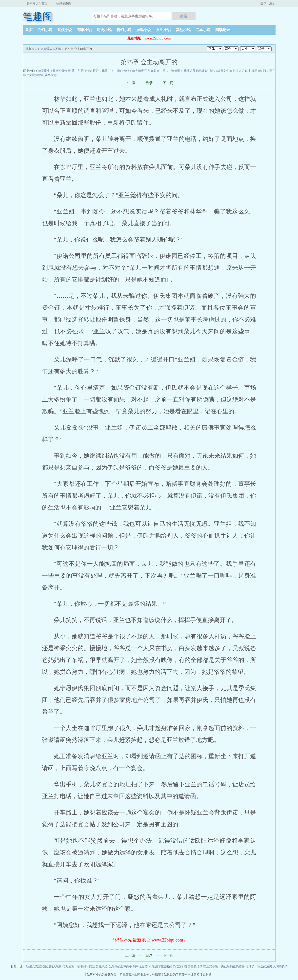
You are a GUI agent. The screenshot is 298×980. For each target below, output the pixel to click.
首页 (29, 30)
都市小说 (84, 30)
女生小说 (163, 30)
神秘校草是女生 (219, 71)
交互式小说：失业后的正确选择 (224, 966)
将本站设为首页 (37, 3)
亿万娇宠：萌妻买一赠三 (79, 966)
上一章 (130, 83)
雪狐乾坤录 (195, 966)
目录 (149, 83)
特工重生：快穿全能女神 (54, 71)
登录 (263, 3)
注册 (272, 3)
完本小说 (203, 30)
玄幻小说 (45, 30)
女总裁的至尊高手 (120, 966)
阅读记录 (223, 30)
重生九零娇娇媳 (82, 71)
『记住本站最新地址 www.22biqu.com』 (149, 940)
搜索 (184, 16)
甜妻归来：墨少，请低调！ (165, 71)
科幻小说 (124, 30)
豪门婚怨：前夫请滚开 (132, 71)
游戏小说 (144, 30)
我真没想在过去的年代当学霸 (168, 966)
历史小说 (104, 30)
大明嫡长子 (280, 966)
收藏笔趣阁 (64, 3)
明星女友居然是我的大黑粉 (44, 966)
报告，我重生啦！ (105, 71)
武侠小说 (65, 30)
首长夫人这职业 (240, 71)
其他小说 (183, 30)
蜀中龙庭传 (140, 966)
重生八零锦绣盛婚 (196, 71)
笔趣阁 (38, 16)
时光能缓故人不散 (49, 49)
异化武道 (102, 966)
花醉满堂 (51, 75)
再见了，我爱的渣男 (259, 966)
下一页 (168, 83)
